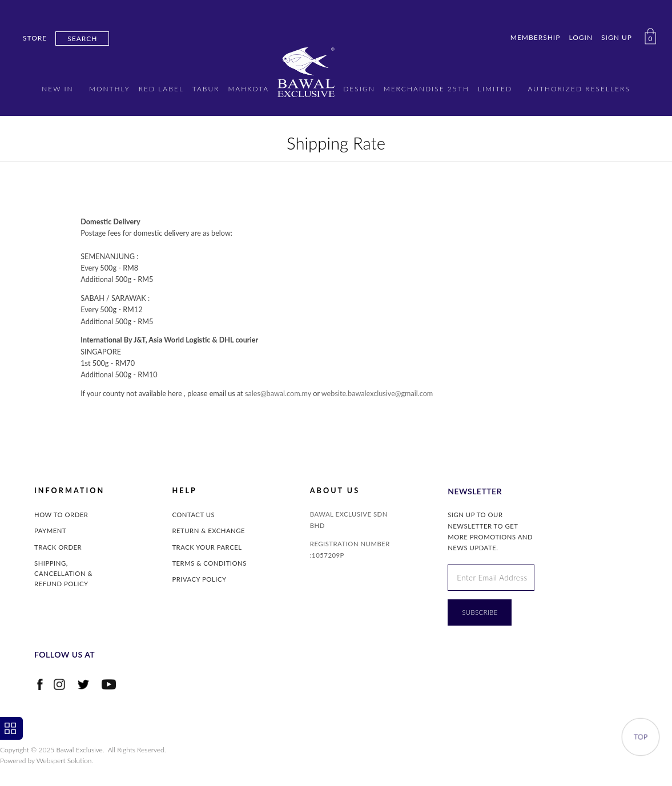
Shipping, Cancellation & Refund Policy (63, 573)
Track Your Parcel (207, 547)
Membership (536, 37)
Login (581, 37)
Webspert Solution (64, 761)
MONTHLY (110, 89)
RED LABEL (161, 89)
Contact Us (193, 515)
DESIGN (359, 89)
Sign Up (617, 37)
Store (35, 38)
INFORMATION (69, 491)
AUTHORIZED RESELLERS (579, 89)
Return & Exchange (208, 531)
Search (82, 39)
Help (184, 491)
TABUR (206, 89)
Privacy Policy (199, 579)
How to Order (61, 515)
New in (57, 89)
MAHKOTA (248, 89)
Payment (50, 531)
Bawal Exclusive (80, 750)
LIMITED (495, 89)
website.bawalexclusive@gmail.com (377, 394)
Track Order (58, 547)
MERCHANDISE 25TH (426, 89)
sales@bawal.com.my (278, 394)
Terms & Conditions (209, 563)
